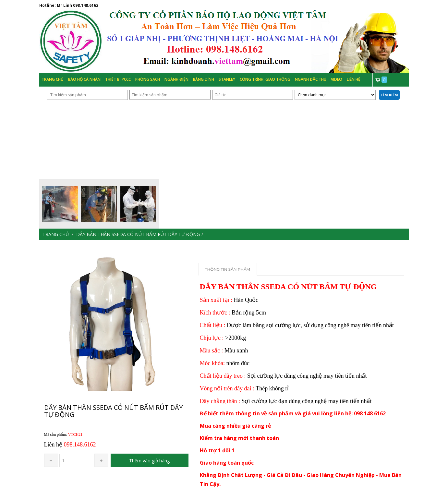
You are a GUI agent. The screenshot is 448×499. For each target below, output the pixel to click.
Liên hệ (354, 79)
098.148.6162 (86, 5)
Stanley (227, 79)
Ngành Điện (176, 79)
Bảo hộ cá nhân (84, 79)
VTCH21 (75, 434)
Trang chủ (53, 79)
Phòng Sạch (148, 79)
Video (337, 79)
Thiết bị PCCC (118, 79)
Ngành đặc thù (311, 79)
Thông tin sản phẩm (228, 269)
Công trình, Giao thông (265, 79)
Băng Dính (204, 79)
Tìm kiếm (389, 95)
